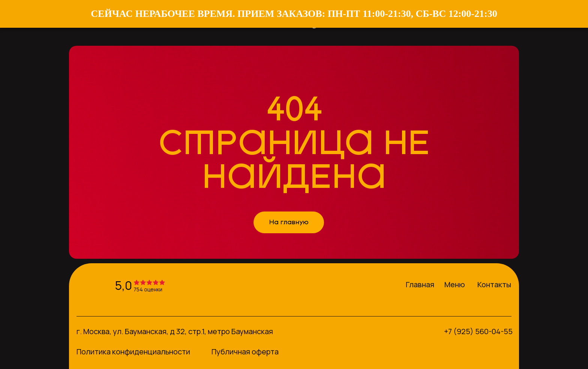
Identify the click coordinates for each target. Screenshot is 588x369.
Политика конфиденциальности (133, 352)
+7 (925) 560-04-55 (478, 331)
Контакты (494, 284)
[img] (90, 284)
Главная (420, 284)
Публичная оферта (245, 352)
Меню (455, 284)
